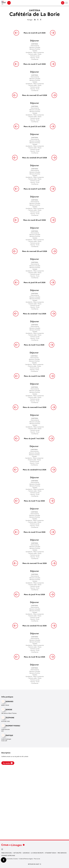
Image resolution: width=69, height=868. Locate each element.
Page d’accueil (7, 853)
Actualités (17, 853)
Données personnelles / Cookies (10, 859)
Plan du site (37, 859)
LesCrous (26, 853)
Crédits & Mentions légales (26, 859)
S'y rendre (8, 763)
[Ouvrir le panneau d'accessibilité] (4, 860)
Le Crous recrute (37, 853)
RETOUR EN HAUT (34, 864)
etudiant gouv (51, 853)
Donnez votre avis (8, 855)
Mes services (62, 853)
